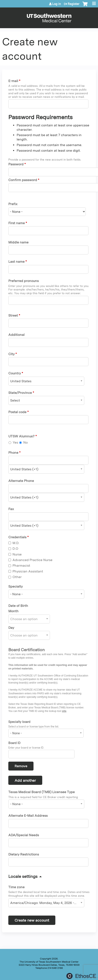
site (64, 711)
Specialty (16, 586)
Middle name (18, 242)
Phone (13, 453)
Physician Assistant (28, 571)
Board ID (14, 743)
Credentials (17, 537)
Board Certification (27, 650)
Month (13, 611)
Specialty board (19, 722)
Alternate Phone (21, 481)
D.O (15, 549)
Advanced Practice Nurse (32, 560)
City (11, 354)
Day (11, 628)
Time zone (16, 887)
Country (15, 373)
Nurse (17, 554)
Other (17, 577)
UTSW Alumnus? (21, 436)
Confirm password (23, 180)
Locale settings (23, 876)
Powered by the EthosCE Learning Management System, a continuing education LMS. (81, 976)
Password (16, 164)
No (25, 442)
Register (73, 4)
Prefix (13, 204)
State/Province (20, 393)
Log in (57, 4)
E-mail (13, 81)
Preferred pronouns (24, 281)
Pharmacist (21, 566)
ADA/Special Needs (24, 835)
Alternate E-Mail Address (28, 816)
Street (13, 315)
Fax (11, 509)
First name (17, 223)
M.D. (16, 543)
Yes (15, 442)
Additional (16, 335)
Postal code (17, 412)
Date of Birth (18, 606)
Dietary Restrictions (24, 854)
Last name (16, 262)
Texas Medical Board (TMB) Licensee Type (42, 792)
